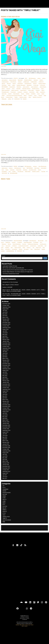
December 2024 (6, 322)
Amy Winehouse (42, 166)
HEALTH (4, 499)
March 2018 (5, 461)
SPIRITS (4, 510)
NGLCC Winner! (15, 285)
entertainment (28, 83)
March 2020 (5, 420)
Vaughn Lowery (23, 97)
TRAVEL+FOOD (6, 517)
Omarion (38, 90)
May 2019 (5, 437)
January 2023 (6, 362)
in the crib (42, 85)
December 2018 (6, 446)
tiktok (25, 95)
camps (41, 80)
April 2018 (5, 460)
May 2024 (5, 334)
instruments (12, 87)
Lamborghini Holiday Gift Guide (10, 266)
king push (8, 246)
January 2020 (6, 424)
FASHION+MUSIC (7, 493)
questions (43, 92)
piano (43, 90)
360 (26, 78)
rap (33, 247)
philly (24, 247)
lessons (8, 89)
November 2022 (6, 365)
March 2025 (5, 317)
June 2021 (5, 394)
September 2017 (6, 471)
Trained (40, 95)
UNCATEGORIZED (18, 241)
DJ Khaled (36, 242)
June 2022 (5, 374)
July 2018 (5, 454)
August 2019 (5, 432)
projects (26, 92)
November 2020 (6, 406)
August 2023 (5, 350)
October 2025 (6, 305)
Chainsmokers (5, 82)
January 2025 (6, 321)
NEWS (4, 503)
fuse (24, 168)
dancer (3, 83)
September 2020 (7, 410)
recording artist (33, 170)
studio (3, 95)
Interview (19, 87)
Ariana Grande (13, 80)
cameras (36, 80)
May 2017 (5, 478)
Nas (12, 247)
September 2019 (6, 430)
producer (20, 92)
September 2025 (6, 307)
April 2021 (5, 398)
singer (39, 170)
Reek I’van (6, 179)
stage (43, 94)
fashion (35, 83)
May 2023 (5, 355)
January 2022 (6, 382)
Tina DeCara (7, 105)
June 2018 (5, 456)
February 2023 (6, 360)
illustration (29, 85)
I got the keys (43, 244)
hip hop (24, 244)
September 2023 (6, 348)
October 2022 (6, 367)
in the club (36, 85)
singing (28, 94)
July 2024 (5, 331)
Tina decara (20, 171)
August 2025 (5, 309)
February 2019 (6, 442)
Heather (25, 99)
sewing (10, 94)
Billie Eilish (20, 80)
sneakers (33, 94)
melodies (18, 89)
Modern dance (36, 89)
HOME (4, 501)
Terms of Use (28, 625)
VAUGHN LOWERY (16, 291)
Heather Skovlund (21, 85)
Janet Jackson (34, 87)
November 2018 (6, 447)
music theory (23, 90)
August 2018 (5, 453)
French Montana (17, 244)
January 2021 (6, 403)
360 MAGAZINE (14, 173)
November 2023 (6, 345)
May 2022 (5, 376)
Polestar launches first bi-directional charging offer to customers (18, 270)
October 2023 (6, 346)
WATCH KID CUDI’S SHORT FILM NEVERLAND (13, 268)
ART (4, 486)
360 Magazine (32, 78)
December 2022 (6, 364)
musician (12, 170)
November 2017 (6, 468)
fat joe (9, 244)
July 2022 (5, 372)
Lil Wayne (14, 246)
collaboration (34, 82)
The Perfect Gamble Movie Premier (11, 274)
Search (4, 256)
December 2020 (6, 405)
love (3, 170)
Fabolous (4, 244)
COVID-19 (41, 82)
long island (44, 168)
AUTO (4, 488)
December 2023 (6, 343)
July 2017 (5, 475)
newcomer (19, 170)
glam (9, 85)
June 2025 (5, 312)
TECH (4, 515)
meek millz (40, 246)
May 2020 (5, 417)
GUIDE (4, 498)
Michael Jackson (26, 89)
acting (39, 78)
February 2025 (6, 319)
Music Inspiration (6, 90)
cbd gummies (6, 282)
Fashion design (42, 83)
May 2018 (5, 458)
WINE (4, 522)
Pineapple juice (5, 92)
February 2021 (6, 401)
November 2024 (6, 324)
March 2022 (5, 379)
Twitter (16, 97)
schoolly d (8, 249)
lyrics (13, 89)
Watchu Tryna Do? (37, 97)
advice (44, 78)
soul (10, 171)
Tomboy (30, 95)
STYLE (4, 513)
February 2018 (6, 463)
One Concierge (14, 282)
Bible (21, 625)
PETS (4, 505)
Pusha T (29, 247)
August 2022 (5, 370)
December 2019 (6, 425)
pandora (25, 170)
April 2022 (5, 377)
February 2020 (6, 422)
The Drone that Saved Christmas (14, 95)
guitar (14, 85)
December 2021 (6, 384)
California (8, 242)
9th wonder (41, 241)
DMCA (23, 625)
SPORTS (16, 78)
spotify (14, 171)
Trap (31, 249)
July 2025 (5, 310)
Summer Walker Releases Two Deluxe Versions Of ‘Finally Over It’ (18, 272)
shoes (23, 94)
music (42, 89)
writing (10, 99)
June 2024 (5, 333)
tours (35, 95)
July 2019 (5, 434)
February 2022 (6, 381)
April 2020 (5, 418)
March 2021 (5, 400)
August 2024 (5, 329)
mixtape (7, 247)
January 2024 (6, 341)
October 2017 (6, 470)
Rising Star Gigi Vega (10, 17)
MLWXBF (10, 287)
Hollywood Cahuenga (33, 244)
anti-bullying (5, 80)
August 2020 (6, 412)
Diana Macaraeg (28, 242)
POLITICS (5, 506)
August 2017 (5, 473)
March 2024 (5, 338)
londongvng (33, 246)
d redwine (20, 242)
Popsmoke (13, 92)
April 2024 (5, 336)
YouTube (43, 171)
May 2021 (5, 396)
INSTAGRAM (5, 87)
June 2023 (5, 353)
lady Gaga (37, 168)
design (14, 83)
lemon (3, 89)
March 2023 (5, 358)
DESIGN (15, 166)
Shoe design (16, 94)
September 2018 (6, 451)
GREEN (4, 496)
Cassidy (14, 242)
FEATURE (5, 494)
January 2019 (6, 444)
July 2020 (5, 413)
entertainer (20, 83)
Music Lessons (15, 90)
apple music (5, 168)
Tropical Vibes (9, 97)
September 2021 (6, 389)
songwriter (4, 171)
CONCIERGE (5, 489)
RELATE (4, 508)
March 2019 (5, 441)
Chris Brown (13, 82)
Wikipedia (4, 99)
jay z (3, 246)
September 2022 (6, 369)
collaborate (26, 82)
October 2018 (6, 449)
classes (20, 82)
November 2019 (6, 427)
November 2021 (6, 386)
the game (26, 249)
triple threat (28, 171)
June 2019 (5, 435)
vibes (30, 97)
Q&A (37, 92)
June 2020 (5, 415)
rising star (4, 94)
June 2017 (5, 477)
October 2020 (6, 408)
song (38, 94)
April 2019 (5, 439)
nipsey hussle (18, 247)
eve (41, 242)
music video (31, 90)
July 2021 (5, 393)
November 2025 (6, 304)
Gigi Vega (4, 85)
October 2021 (6, 388)
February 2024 (6, 340)
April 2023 (5, 357)
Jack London (26, 87)
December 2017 (6, 466)
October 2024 (6, 326)
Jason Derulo (43, 87)
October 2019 (6, 429)
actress (35, 166)
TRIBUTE (5, 518)
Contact (26, 626)
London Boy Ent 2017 (23, 246)
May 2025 (5, 314)
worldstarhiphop (10, 251)
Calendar (17, 625)
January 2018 (6, 465)
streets (21, 249)
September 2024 (6, 328)
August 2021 (5, 391)
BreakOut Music (28, 80)
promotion (32, 92)
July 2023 (5, 352)
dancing (9, 83)
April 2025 (5, 316)
